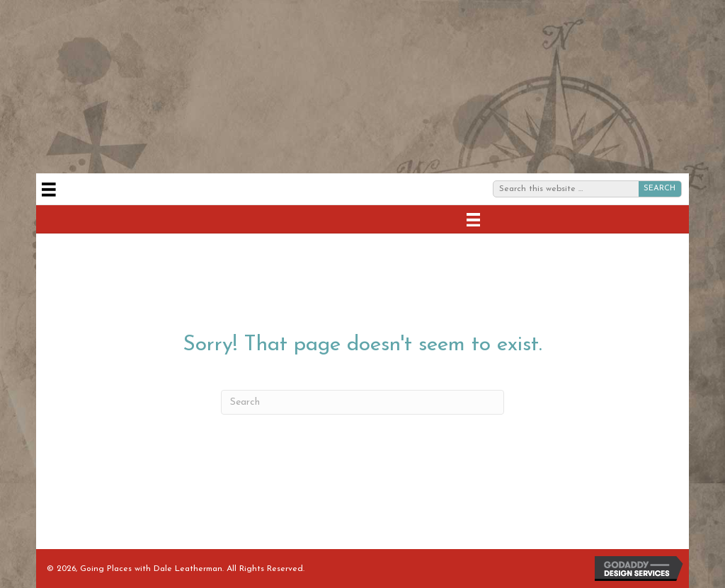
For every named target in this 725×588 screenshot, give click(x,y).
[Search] (362, 402)
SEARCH (660, 189)
